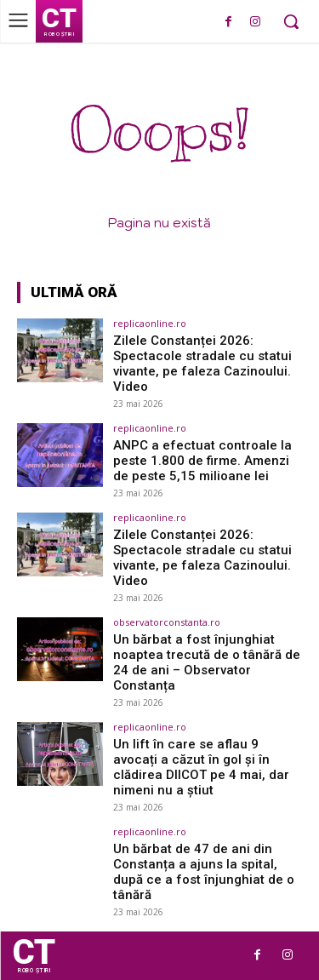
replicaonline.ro (150, 323)
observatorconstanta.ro (167, 622)
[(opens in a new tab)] (60, 350)
